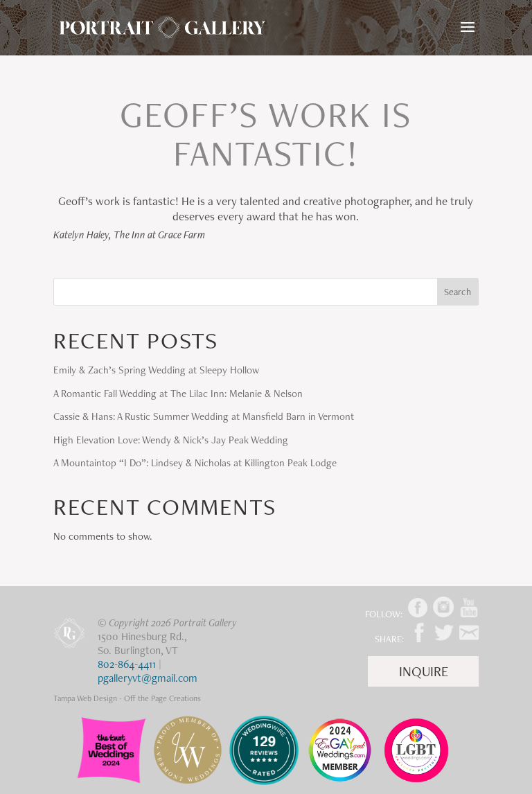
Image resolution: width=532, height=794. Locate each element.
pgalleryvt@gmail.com (148, 678)
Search (458, 292)
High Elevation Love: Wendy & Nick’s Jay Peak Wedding (171, 440)
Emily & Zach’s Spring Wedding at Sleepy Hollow (156, 370)
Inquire (424, 671)
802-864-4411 (127, 664)
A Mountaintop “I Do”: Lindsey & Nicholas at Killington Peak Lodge (195, 463)
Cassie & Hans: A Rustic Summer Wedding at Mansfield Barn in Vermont (204, 416)
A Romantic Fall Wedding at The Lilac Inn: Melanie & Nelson (178, 394)
